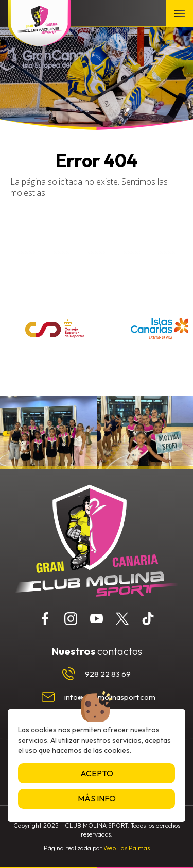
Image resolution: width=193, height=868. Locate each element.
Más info (97, 798)
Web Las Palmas (127, 848)
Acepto (97, 773)
